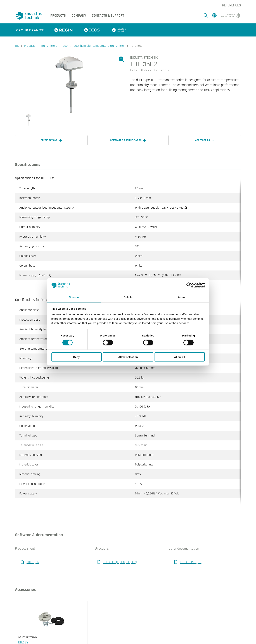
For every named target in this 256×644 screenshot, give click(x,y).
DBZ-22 (23, 628)
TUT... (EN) (34, 548)
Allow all (180, 357)
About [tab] (182, 297)
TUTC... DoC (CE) (191, 548)
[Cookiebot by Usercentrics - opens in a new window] (189, 285)
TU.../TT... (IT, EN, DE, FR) (120, 548)
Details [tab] (128, 297)
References (232, 5)
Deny (76, 357)
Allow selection (128, 357)
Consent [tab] (74, 297)
